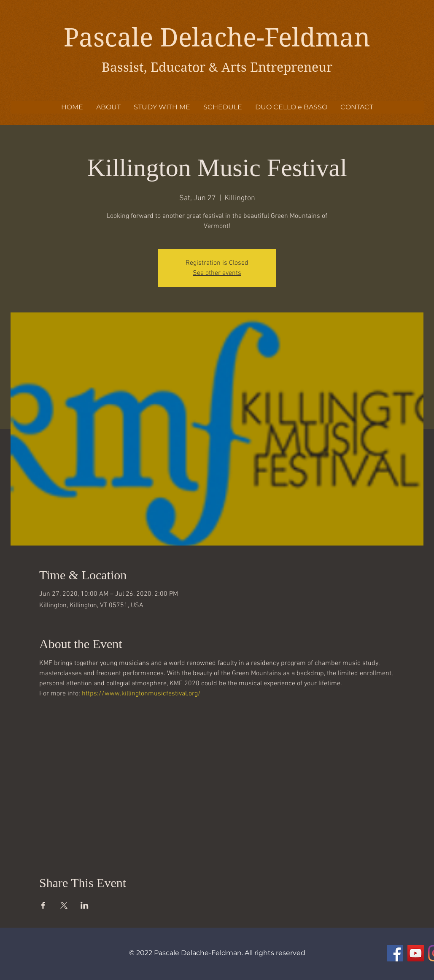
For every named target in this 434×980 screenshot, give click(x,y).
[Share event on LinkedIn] (85, 905)
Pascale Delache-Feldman (217, 38)
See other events (217, 273)
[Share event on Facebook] (43, 905)
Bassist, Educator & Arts (176, 67)
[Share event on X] (64, 905)
